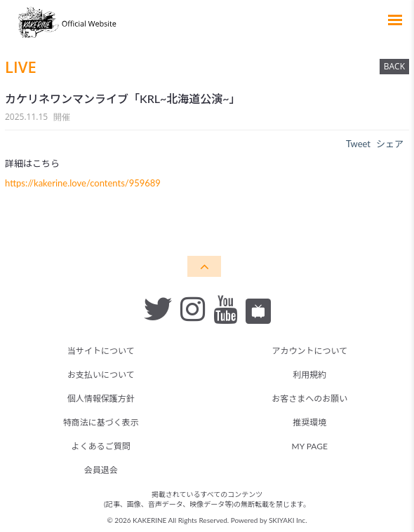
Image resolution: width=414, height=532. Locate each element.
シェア (390, 144)
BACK (394, 66)
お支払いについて (101, 375)
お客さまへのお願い (309, 398)
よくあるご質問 (101, 446)
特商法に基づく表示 (101, 422)
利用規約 (309, 375)
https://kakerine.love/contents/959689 (83, 183)
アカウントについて (309, 351)
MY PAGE (310, 446)
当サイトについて (101, 351)
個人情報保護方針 (101, 398)
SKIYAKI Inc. (288, 520)
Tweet (358, 144)
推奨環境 (309, 422)
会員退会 (101, 470)
